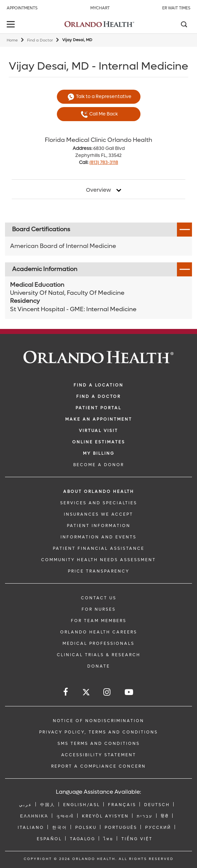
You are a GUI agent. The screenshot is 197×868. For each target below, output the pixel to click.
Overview (98, 190)
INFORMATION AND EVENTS (98, 537)
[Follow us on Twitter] (86, 693)
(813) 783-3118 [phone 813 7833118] (104, 162)
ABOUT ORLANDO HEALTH (99, 492)
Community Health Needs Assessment (98, 560)
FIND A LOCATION (98, 385)
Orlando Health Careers (99, 632)
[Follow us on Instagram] (107, 692)
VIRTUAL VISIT (98, 431)
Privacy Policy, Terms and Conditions (98, 732)
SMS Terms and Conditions (99, 744)
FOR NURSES (99, 609)
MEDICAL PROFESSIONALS (98, 643)
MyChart (100, 8)
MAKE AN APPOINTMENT (99, 419)
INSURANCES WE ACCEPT (98, 514)
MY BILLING (99, 453)
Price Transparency (99, 571)
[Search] (184, 25)
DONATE (99, 666)
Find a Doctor (40, 40)
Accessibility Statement (99, 755)
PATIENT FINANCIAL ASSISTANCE (99, 548)
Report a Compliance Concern (98, 766)
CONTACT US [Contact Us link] (99, 598)
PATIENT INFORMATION (99, 526)
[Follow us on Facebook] (66, 692)
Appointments (22, 8)
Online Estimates (99, 442)
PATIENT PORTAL (98, 408)
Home (12, 40)
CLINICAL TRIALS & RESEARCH (99, 655)
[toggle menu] (12, 25)
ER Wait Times (176, 8)
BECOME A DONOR (99, 465)
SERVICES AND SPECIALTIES (99, 503)
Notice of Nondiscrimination (98, 721)
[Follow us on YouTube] (129, 692)
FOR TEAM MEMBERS (99, 621)
